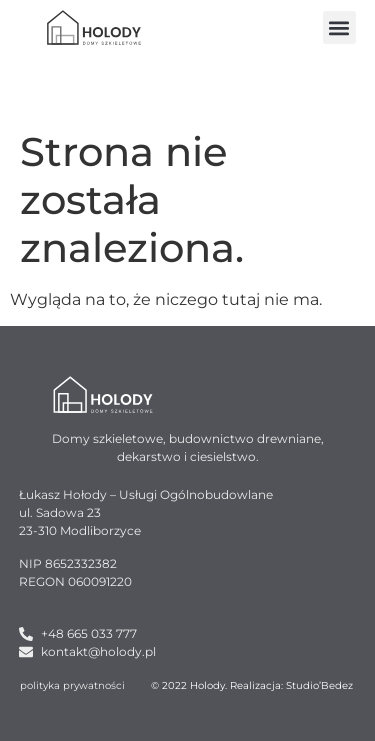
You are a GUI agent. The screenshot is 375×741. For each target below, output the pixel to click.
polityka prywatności (72, 685)
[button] (339, 27)
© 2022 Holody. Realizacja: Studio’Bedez (252, 685)
